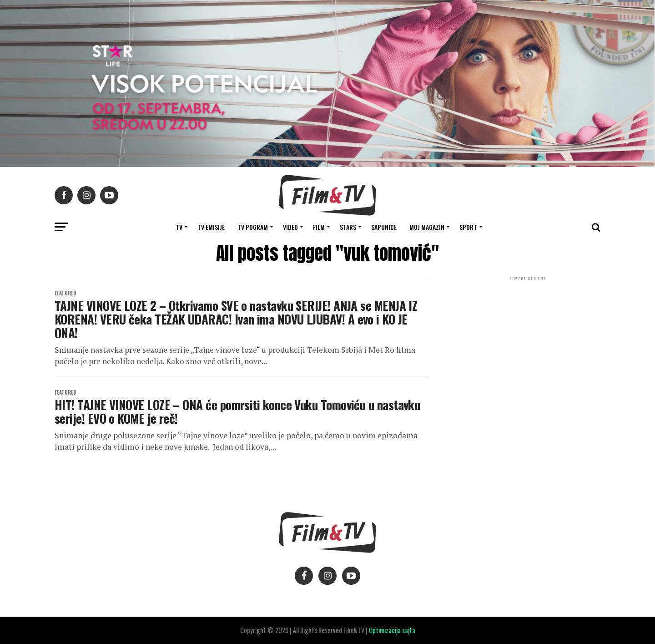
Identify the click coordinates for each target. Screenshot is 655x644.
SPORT (468, 227)
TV (179, 227)
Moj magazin (427, 227)
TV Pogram (253, 227)
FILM (319, 227)
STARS (348, 227)
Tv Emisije (211, 227)
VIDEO (290, 227)
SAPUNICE (384, 227)
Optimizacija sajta (392, 630)
